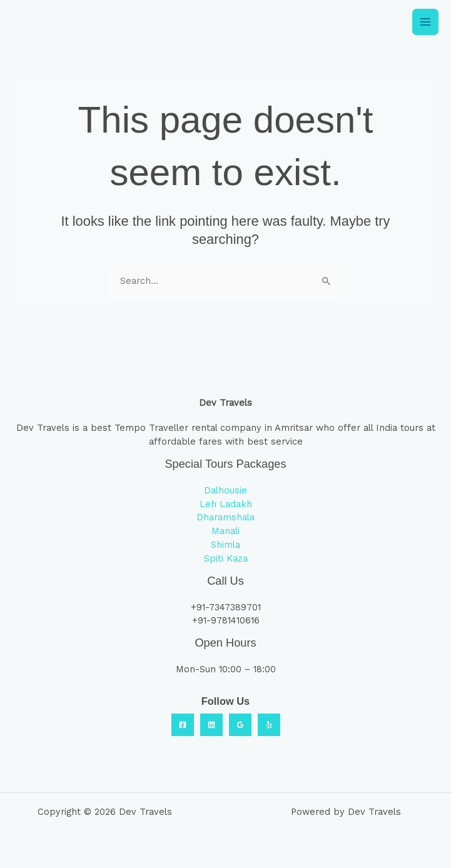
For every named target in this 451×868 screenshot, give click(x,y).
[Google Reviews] (240, 725)
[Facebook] (183, 725)
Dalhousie (226, 490)
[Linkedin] (211, 725)
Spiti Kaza (226, 558)
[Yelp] (269, 725)
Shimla (226, 545)
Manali (226, 531)
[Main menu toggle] (425, 22)
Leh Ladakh (226, 504)
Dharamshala (226, 517)
